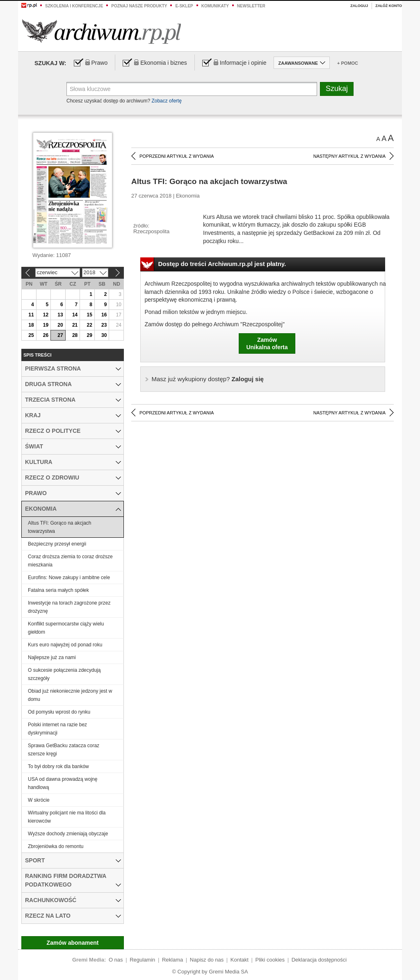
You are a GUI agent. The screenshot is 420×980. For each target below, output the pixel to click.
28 (75, 335)
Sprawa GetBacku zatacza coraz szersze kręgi (64, 750)
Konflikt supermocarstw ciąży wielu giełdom (66, 628)
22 (89, 325)
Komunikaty (215, 6)
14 (75, 315)
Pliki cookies (270, 960)
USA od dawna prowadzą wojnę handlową (63, 783)
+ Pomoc (348, 63)
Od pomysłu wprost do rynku (59, 712)
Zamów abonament (73, 943)
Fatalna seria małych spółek (58, 590)
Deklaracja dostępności (319, 960)
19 (46, 325)
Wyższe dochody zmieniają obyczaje (68, 834)
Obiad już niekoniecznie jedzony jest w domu (70, 695)
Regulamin (142, 960)
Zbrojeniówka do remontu (56, 846)
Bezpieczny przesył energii (57, 544)
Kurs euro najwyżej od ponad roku (65, 645)
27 (60, 335)
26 (46, 335)
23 (104, 325)
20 (60, 325)
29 (89, 335)
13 (60, 315)
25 (31, 335)
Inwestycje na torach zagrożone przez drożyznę (69, 607)
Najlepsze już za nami (52, 657)
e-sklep (184, 6)
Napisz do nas (207, 960)
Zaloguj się (208, 379)
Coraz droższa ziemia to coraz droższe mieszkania (70, 561)
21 (75, 325)
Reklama (172, 960)
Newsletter (251, 6)
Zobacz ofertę (166, 101)
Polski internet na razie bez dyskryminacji (57, 729)
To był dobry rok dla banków (58, 766)
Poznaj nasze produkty (139, 6)
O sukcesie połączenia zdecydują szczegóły (64, 674)
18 (31, 325)
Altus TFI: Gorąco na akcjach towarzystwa (60, 527)
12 (46, 315)
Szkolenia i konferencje (74, 6)
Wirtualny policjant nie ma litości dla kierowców (67, 817)
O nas (116, 960)
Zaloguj (359, 6)
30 (104, 335)
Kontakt (240, 960)
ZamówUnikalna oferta (267, 343)
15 (89, 315)
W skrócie (39, 800)
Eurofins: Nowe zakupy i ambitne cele (69, 578)
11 (31, 315)
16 (104, 315)
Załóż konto (389, 6)
